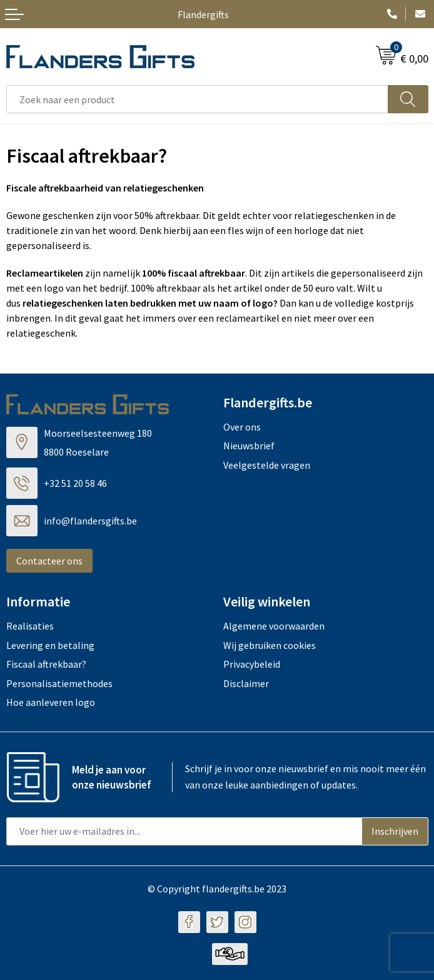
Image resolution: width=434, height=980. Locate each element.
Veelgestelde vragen (267, 465)
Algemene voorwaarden (274, 626)
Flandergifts (203, 14)
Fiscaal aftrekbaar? (46, 664)
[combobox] (197, 99)
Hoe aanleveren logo (51, 702)
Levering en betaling (50, 645)
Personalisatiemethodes (59, 683)
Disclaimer (246, 683)
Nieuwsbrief (249, 446)
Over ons (242, 427)
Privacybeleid (252, 664)
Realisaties (30, 626)
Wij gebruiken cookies (270, 645)
